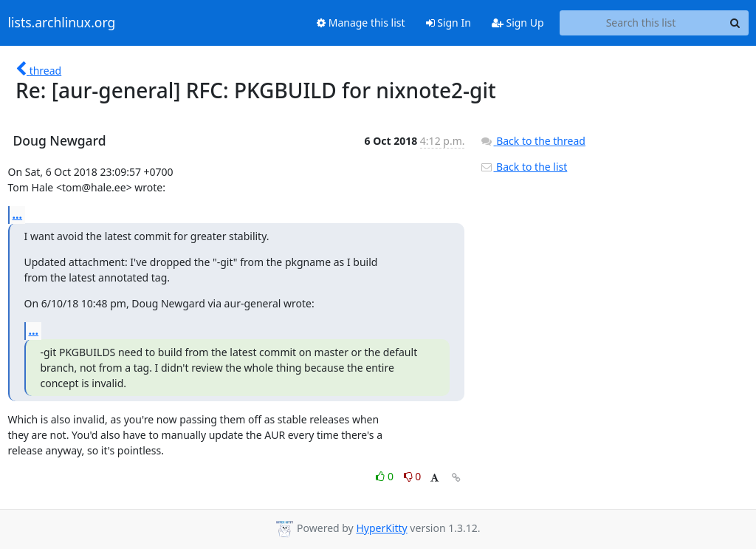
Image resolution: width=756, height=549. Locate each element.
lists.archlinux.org (62, 23)
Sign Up (518, 23)
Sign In (449, 23)
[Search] (735, 23)
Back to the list (523, 167)
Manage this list (361, 23)
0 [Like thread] (386, 476)
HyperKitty (381, 528)
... (18, 214)
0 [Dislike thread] (413, 476)
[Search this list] (641, 23)
